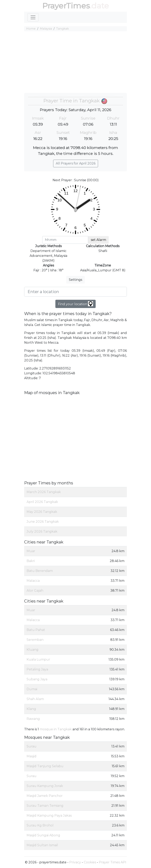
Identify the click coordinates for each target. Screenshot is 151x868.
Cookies (90, 862)
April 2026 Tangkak (42, 502)
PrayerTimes (66, 6)
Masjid (32, 756)
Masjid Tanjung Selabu (45, 766)
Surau (32, 746)
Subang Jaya (37, 679)
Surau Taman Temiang (45, 806)
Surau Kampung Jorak (45, 786)
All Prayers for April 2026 (76, 163)
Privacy (75, 862)
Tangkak (63, 29)
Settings (75, 280)
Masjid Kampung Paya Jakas (49, 815)
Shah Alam (35, 699)
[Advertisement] (75, 63)
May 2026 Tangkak (42, 512)
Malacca (33, 581)
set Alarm (98, 240)
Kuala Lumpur (38, 659)
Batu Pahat (36, 630)
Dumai (32, 689)
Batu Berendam (40, 571)
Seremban (35, 640)
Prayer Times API (113, 862)
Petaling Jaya (37, 669)
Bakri (31, 561)
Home (31, 29)
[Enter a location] (75, 292)
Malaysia (46, 29)
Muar (31, 551)
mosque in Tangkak (56, 729)
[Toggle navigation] (33, 17)
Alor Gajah (35, 591)
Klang (31, 709)
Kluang (33, 650)
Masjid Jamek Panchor (45, 796)
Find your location (75, 304)
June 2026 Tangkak (43, 522)
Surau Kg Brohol (40, 825)
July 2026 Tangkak (42, 531)
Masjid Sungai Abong (43, 835)
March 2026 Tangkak (44, 492)
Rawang (33, 719)
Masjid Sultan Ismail (42, 845)
